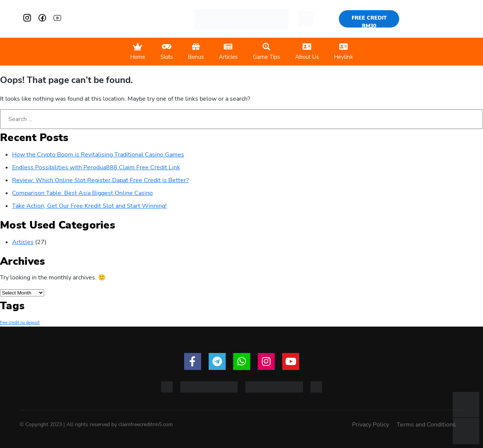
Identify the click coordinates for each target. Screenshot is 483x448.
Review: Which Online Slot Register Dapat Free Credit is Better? (100, 180)
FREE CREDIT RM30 (369, 21)
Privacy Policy (371, 425)
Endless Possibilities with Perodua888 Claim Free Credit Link (96, 167)
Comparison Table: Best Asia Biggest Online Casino (82, 193)
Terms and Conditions (426, 425)
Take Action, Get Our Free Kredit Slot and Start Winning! (89, 206)
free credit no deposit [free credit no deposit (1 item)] (20, 323)
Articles (23, 242)
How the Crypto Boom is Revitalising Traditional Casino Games (98, 155)
